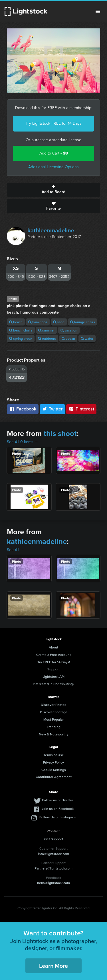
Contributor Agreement (54, 777)
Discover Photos (53, 705)
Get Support (54, 839)
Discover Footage (54, 712)
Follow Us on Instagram (57, 817)
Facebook (23, 409)
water (87, 338)
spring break (21, 338)
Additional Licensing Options (53, 167)
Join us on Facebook (58, 809)
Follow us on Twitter (57, 800)
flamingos (38, 322)
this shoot (60, 433)
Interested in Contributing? (54, 684)
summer (47, 330)
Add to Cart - (54, 153)
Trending (54, 727)
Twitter (53, 409)
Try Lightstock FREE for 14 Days (54, 123)
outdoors (47, 338)
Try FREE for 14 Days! (54, 662)
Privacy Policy (53, 762)
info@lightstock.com (53, 854)
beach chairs (21, 330)
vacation (69, 330)
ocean (68, 338)
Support (53, 669)
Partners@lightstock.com (53, 868)
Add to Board (53, 190)
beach (16, 322)
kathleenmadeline (51, 230)
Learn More (53, 966)
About (53, 647)
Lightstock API (53, 676)
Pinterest (81, 409)
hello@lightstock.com (53, 883)
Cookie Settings (54, 770)
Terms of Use (54, 755)
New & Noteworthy (53, 734)
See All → (16, 550)
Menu (98, 11)
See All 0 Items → (23, 442)
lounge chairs (83, 322)
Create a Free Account (53, 655)
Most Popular (53, 719)
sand (59, 322)
